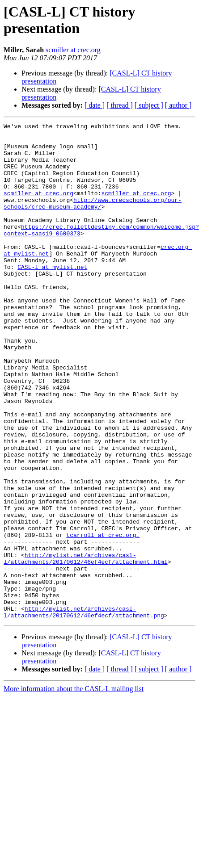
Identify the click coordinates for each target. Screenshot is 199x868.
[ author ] (178, 105)
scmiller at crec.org (73, 50)
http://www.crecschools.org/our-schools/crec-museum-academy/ (93, 220)
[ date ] (95, 105)
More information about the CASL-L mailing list (74, 788)
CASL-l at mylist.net (52, 296)
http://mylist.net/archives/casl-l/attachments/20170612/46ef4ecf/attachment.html (86, 646)
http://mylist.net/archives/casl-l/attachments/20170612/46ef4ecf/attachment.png (84, 710)
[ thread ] (120, 105)
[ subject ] (149, 105)
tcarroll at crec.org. (103, 618)
